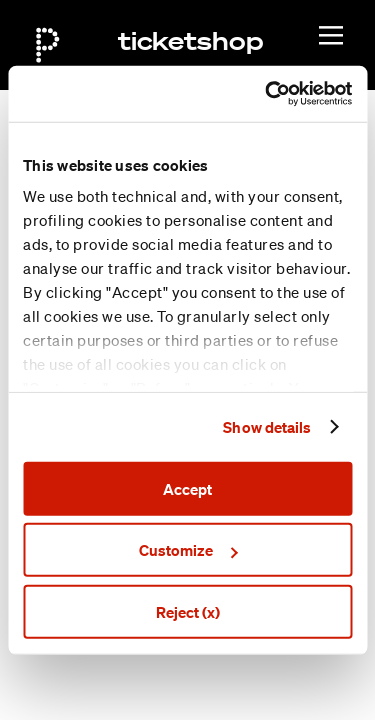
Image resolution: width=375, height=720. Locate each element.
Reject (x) (188, 611)
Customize (188, 550)
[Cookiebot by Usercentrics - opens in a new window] (267, 94)
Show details (267, 427)
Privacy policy (223, 689)
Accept (187, 488)
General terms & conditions (266, 666)
